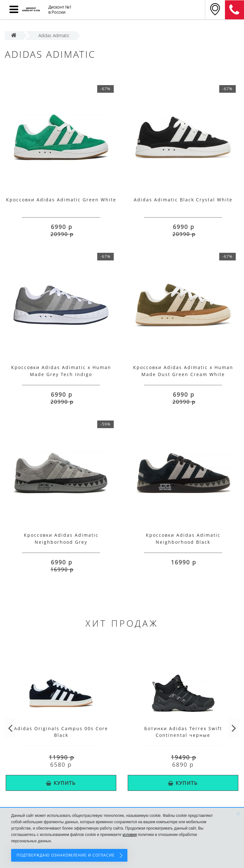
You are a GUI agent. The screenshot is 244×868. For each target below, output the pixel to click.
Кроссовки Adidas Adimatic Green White (61, 200)
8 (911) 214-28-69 (234, 10)
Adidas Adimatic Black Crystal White (183, 200)
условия (129, 835)
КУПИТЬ (61, 783)
